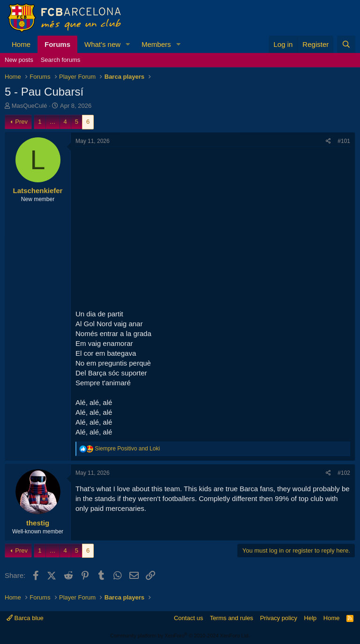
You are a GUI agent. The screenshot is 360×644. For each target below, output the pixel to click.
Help (311, 618)
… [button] (53, 122)
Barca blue (25, 618)
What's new (102, 44)
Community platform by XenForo (180, 636)
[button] (128, 44)
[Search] (346, 44)
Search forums (61, 60)
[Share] (328, 141)
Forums (57, 44)
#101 (344, 141)
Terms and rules (232, 618)
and (127, 449)
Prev (21, 122)
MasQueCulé (30, 106)
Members (156, 44)
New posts (19, 60)
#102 (344, 473)
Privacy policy (279, 618)
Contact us (188, 618)
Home (21, 44)
